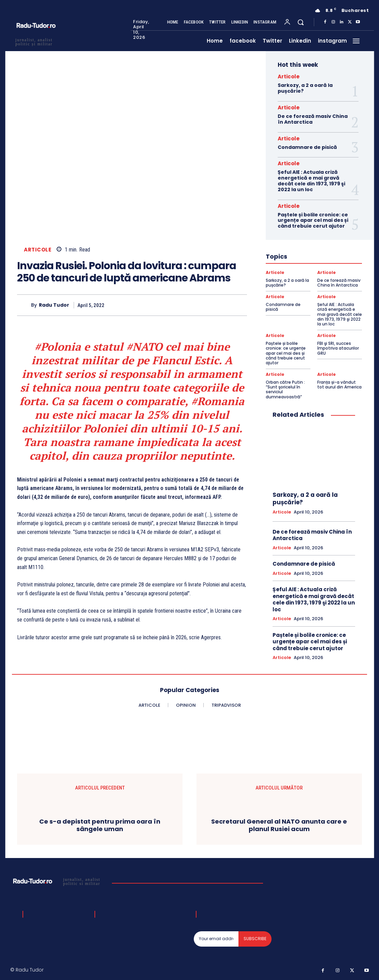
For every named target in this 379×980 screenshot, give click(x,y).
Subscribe (255, 939)
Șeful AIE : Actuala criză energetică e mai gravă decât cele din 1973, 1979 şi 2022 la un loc (311, 181)
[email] (216, 939)
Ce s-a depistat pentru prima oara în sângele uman (100, 825)
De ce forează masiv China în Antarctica (313, 119)
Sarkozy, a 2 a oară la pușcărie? (305, 88)
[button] (301, 22)
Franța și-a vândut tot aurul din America (339, 385)
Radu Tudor (54, 305)
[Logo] (59, 881)
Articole (38, 250)
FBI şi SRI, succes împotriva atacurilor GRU (338, 348)
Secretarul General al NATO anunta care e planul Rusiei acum (279, 825)
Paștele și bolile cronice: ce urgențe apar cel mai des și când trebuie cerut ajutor (313, 220)
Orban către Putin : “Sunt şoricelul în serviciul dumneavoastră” (285, 389)
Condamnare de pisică (307, 147)
